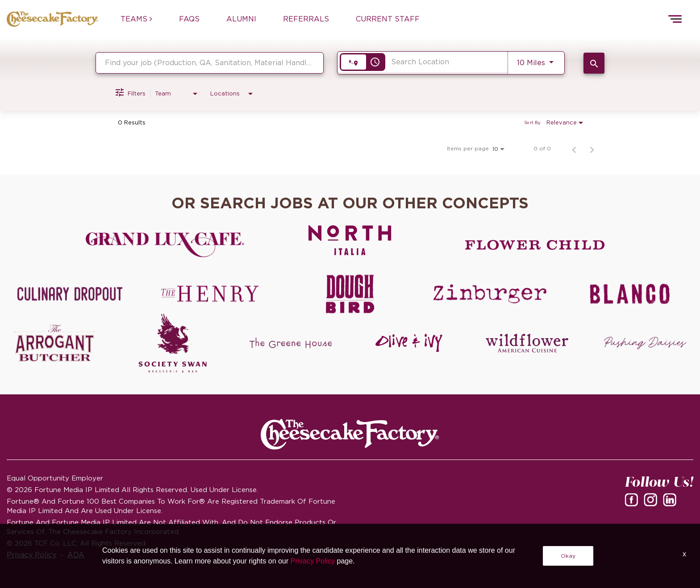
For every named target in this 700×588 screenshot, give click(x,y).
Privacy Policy (31, 555)
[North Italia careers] (350, 240)
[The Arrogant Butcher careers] (55, 343)
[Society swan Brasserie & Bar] (173, 343)
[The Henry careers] (210, 294)
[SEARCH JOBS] (594, 63)
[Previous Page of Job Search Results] (574, 149)
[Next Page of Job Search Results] (592, 149)
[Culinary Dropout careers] (70, 294)
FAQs (189, 19)
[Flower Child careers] (535, 245)
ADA (76, 555)
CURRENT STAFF (388, 19)
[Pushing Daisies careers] (645, 343)
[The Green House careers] (291, 343)
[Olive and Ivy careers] (409, 343)
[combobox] (210, 63)
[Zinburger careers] (490, 294)
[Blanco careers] (630, 294)
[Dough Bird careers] (350, 294)
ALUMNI (241, 19)
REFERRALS (306, 19)
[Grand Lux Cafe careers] (165, 245)
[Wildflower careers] (527, 343)
